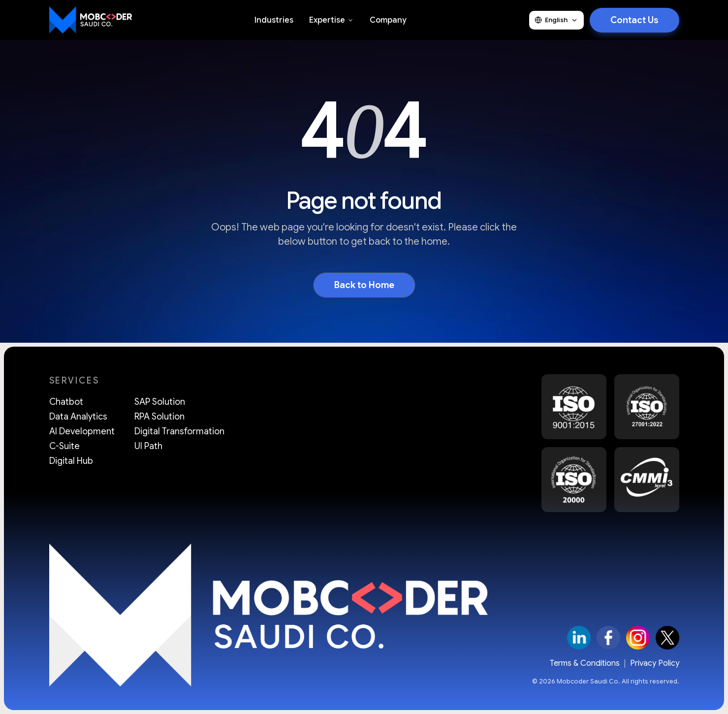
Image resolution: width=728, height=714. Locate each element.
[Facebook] (608, 638)
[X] (667, 638)
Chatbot (66, 402)
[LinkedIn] (579, 638)
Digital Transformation (179, 431)
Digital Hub (71, 461)
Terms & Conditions (585, 663)
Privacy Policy (655, 663)
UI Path (148, 446)
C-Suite (64, 446)
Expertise (332, 20)
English (556, 20)
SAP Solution (160, 402)
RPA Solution (159, 417)
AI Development (82, 431)
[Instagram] (638, 638)
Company (388, 20)
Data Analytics (78, 417)
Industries (274, 20)
